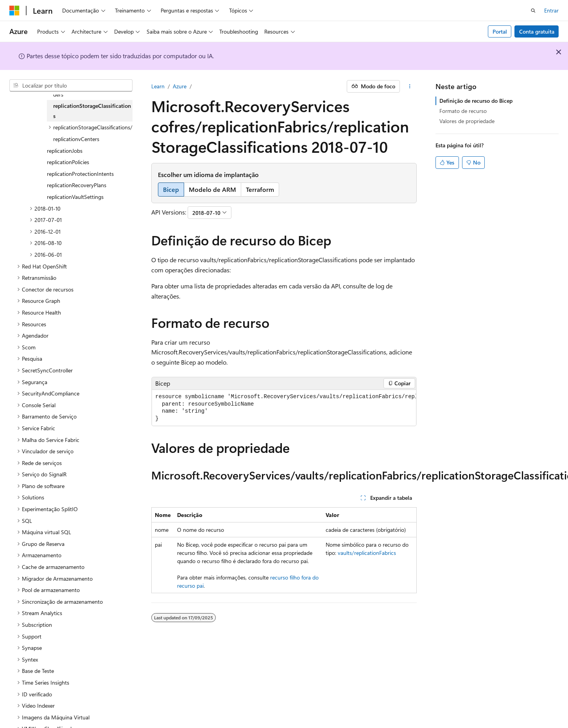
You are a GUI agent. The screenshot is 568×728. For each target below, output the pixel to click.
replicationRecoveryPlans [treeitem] (77, 185)
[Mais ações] (410, 86)
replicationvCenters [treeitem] (76, 139)
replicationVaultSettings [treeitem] (75, 197)
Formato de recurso (463, 111)
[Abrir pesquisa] (533, 11)
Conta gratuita (537, 31)
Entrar (551, 10)
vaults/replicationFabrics (367, 553)
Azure (180, 86)
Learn (158, 86)
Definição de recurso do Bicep (476, 101)
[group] (284, 408)
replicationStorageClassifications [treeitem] (92, 111)
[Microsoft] (14, 11)
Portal (500, 31)
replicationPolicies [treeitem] (68, 162)
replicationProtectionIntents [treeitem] (80, 174)
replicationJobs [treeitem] (65, 151)
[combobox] (71, 86)
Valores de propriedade (467, 121)
